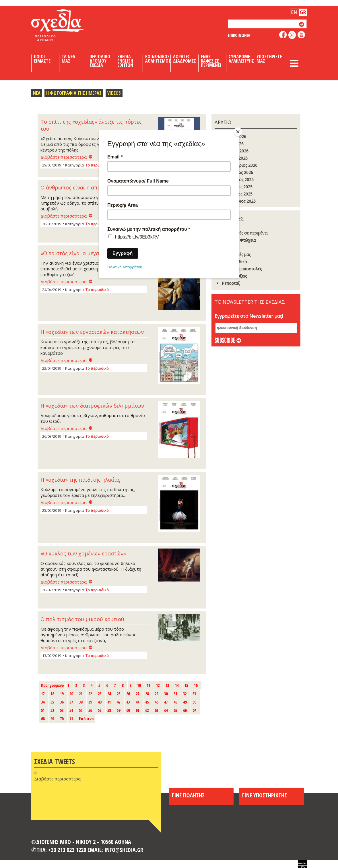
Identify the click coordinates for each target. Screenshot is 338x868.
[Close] (238, 132)
